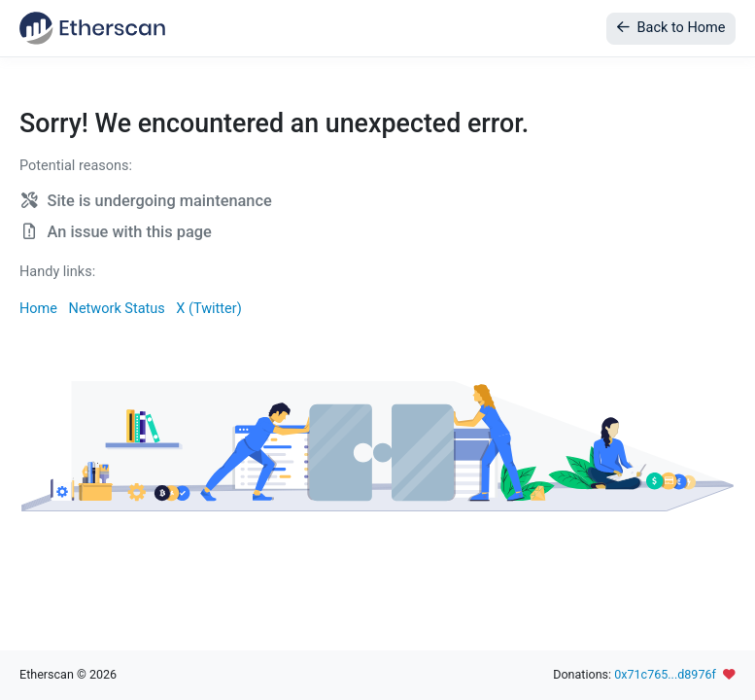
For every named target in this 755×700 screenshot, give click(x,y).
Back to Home (671, 28)
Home (38, 309)
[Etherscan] (92, 28)
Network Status (117, 309)
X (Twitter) (208, 309)
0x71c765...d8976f (665, 674)
